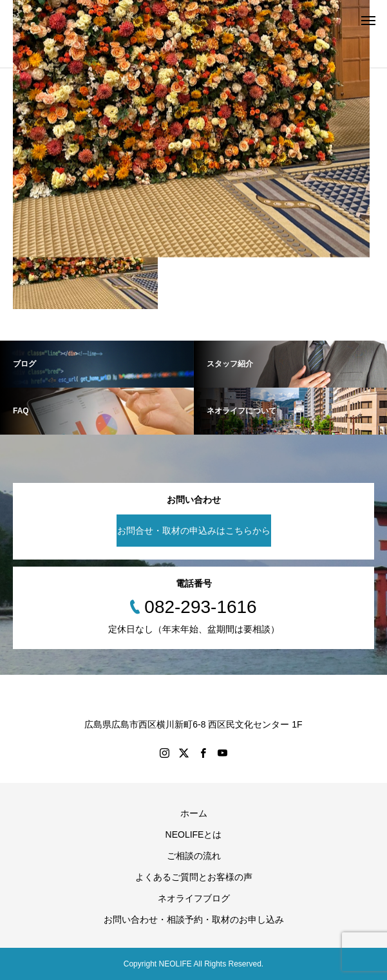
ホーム (194, 813)
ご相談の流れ (194, 856)
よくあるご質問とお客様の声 (194, 877)
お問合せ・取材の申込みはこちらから (194, 531)
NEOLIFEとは (194, 834)
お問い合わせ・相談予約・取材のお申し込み (194, 919)
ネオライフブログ (194, 898)
